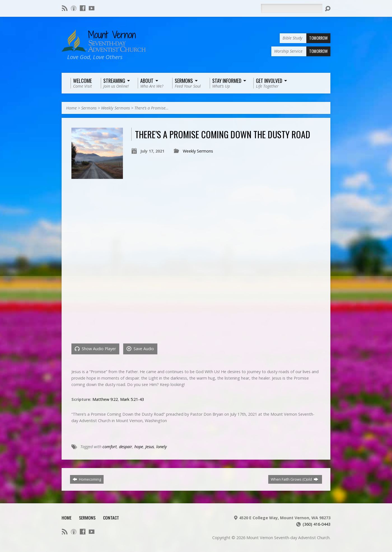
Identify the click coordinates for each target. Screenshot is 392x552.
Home (71, 108)
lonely (162, 447)
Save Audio (140, 349)
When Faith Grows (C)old (295, 479)
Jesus (150, 447)
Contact (111, 518)
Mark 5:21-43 (132, 399)
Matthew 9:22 (105, 399)
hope (139, 447)
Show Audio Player (95, 349)
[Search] (291, 8)
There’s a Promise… (151, 108)
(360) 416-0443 (317, 524)
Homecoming (87, 479)
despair (126, 447)
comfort (110, 447)
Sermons (89, 108)
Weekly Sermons (116, 108)
